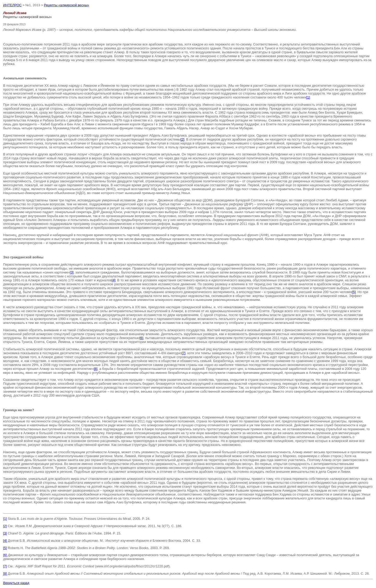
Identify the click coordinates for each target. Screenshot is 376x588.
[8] (96, 369)
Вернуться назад (16, 583)
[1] (308, 97)
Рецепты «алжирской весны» (66, 5)
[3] (72, 272)
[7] (184, 353)
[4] (114, 280)
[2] (183, 139)
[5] (354, 292)
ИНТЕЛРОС (12, 5)
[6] (142, 338)
